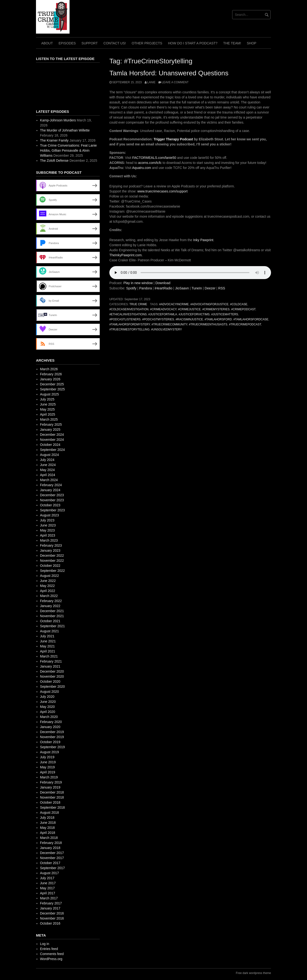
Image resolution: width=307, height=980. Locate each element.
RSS (222, 288)
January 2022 (50, 606)
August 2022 (50, 576)
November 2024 (52, 440)
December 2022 (52, 556)
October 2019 (50, 742)
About (47, 43)
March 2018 (49, 838)
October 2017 (50, 863)
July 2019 (47, 757)
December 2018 (52, 792)
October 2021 (50, 621)
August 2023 (50, 515)
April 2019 (48, 772)
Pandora (145, 288)
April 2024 (48, 475)
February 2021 (51, 661)
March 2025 (49, 419)
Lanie (151, 82)
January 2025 (50, 430)
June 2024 (48, 465)
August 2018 (50, 813)
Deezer (210, 288)
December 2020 (52, 671)
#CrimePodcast (243, 309)
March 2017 (49, 898)
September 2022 (53, 571)
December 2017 (52, 853)
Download (163, 283)
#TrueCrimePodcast (245, 324)
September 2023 (53, 510)
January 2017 (50, 908)
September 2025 (53, 389)
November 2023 (52, 500)
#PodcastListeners (125, 319)
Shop (252, 43)
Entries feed (49, 949)
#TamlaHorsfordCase (251, 319)
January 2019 (50, 787)
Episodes (67, 43)
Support (90, 43)
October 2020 (50, 681)
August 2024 (50, 455)
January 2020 (50, 727)
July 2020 (47, 697)
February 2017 (51, 903)
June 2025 (48, 404)
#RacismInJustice (189, 319)
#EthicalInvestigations (128, 314)
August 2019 (50, 752)
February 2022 (51, 601)
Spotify (131, 288)
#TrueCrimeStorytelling (129, 329)
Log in (45, 944)
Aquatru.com (142, 168)
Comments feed (52, 954)
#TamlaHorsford (218, 319)
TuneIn (197, 288)
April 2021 (48, 651)
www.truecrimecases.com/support (162, 191)
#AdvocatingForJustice (210, 304)
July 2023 (47, 520)
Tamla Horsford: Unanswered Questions (169, 73)
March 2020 (49, 717)
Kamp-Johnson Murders (58, 120)
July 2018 (47, 818)
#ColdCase (239, 304)
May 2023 (47, 530)
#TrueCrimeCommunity (169, 324)
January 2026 (50, 379)
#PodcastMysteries (158, 319)
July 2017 (47, 878)
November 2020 (52, 676)
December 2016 (52, 913)
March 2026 (49, 369)
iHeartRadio (164, 288)
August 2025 (50, 394)
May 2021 (47, 646)
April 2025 (48, 414)
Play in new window (138, 283)
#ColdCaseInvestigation (129, 309)
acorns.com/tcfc (150, 163)
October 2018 (50, 802)
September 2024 (53, 450)
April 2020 (48, 712)
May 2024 (47, 470)
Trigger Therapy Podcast (173, 139)
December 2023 (52, 495)
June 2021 (48, 641)
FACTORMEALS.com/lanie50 (154, 158)
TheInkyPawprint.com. (126, 255)
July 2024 (47, 460)
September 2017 (53, 868)
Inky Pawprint (203, 240)
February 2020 (51, 722)
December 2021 (52, 611)
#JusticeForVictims (194, 314)
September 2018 (53, 807)
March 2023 (49, 540)
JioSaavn (182, 288)
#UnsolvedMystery (166, 329)
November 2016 (52, 918)
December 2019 (52, 732)
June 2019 (48, 762)
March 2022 (49, 596)
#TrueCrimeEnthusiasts (208, 324)
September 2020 (53, 687)
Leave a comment (175, 82)
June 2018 (48, 823)
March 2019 (49, 777)
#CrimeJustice (189, 309)
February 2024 (51, 485)
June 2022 (48, 581)
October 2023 (50, 505)
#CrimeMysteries (216, 309)
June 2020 (48, 702)
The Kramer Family (54, 140)
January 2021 (50, 666)
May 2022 (47, 586)
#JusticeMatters (225, 314)
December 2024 (52, 435)
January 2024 (50, 490)
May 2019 (47, 767)
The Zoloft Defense (54, 161)
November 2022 (52, 561)
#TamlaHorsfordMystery (130, 324)
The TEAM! (232, 43)
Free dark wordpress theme (253, 973)
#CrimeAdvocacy (163, 309)
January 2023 (50, 550)
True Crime (138, 304)
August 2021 (50, 631)
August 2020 (50, 692)
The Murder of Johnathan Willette (65, 130)
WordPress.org (51, 959)
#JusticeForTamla (163, 314)
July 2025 (47, 399)
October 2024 (50, 445)
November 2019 (52, 737)
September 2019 (53, 747)
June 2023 (48, 525)
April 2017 (48, 893)
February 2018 (51, 843)
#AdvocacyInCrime (174, 304)
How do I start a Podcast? (193, 43)
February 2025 (51, 424)
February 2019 (51, 782)
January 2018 (50, 848)
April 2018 (48, 833)
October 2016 (50, 923)
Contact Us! (115, 43)
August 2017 (50, 873)
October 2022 (50, 566)
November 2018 (52, 797)
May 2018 (47, 828)
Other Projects (147, 43)
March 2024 (49, 480)
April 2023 (48, 535)
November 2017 (52, 858)
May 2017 (47, 888)
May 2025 (47, 409)
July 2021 (47, 636)
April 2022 (48, 591)
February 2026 (51, 374)
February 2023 (51, 545)
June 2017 (48, 883)
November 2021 (52, 616)
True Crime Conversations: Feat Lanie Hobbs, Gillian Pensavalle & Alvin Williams (68, 150)
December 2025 (52, 384)
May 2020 (47, 707)
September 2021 (53, 626)
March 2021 (49, 656)
